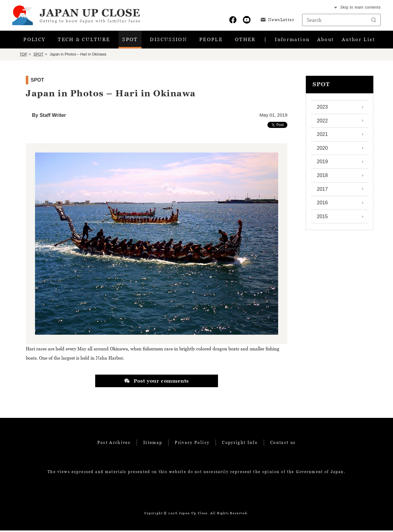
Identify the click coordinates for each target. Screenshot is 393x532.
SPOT (130, 40)
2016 (322, 204)
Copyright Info (240, 444)
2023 (322, 108)
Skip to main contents (360, 7)
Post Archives (114, 444)
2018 (322, 177)
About (324, 40)
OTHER (246, 40)
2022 (322, 122)
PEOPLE (212, 40)
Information (292, 40)
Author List (354, 40)
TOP (23, 56)
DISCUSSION (169, 40)
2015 (322, 218)
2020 (322, 149)
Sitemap (153, 444)
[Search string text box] (341, 20)
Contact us (283, 444)
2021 (322, 136)
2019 (322, 163)
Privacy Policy (192, 444)
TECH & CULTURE (83, 40)
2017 (322, 190)
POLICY (34, 40)
